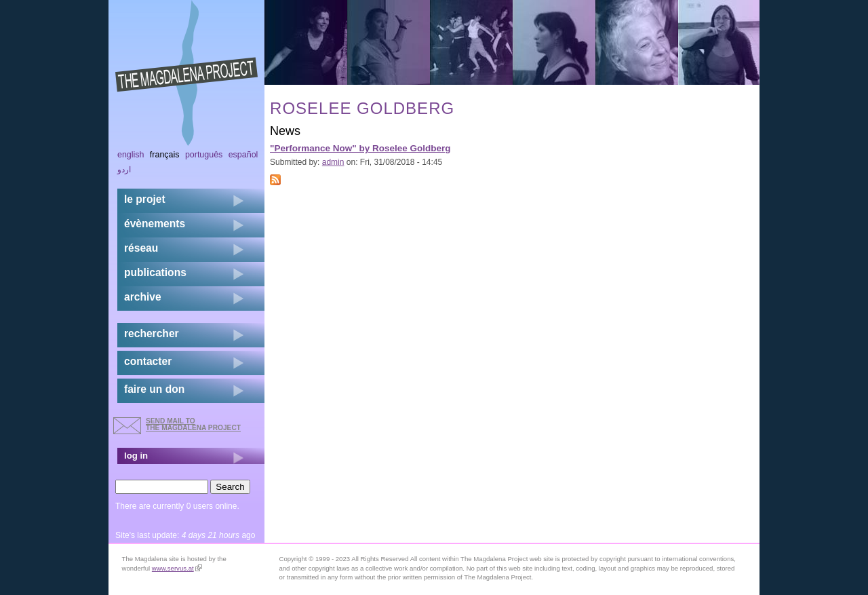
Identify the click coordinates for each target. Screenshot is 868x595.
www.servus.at (177, 568)
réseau (141, 248)
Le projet (145, 199)
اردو (124, 170)
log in (136, 456)
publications (155, 272)
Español (243, 155)
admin (333, 162)
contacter (148, 361)
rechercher (152, 333)
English (131, 155)
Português (204, 155)
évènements (155, 224)
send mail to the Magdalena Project (193, 424)
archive (143, 297)
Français (165, 155)
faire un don (154, 389)
